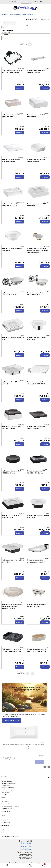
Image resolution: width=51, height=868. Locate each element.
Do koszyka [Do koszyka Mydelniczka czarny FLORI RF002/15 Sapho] (19, 533)
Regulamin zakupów (7, 781)
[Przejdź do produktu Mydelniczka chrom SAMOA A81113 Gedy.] (13, 370)
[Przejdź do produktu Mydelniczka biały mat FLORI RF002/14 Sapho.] (38, 192)
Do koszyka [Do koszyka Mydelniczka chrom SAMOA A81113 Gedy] (19, 400)
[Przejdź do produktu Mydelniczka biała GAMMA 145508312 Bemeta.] (38, 103)
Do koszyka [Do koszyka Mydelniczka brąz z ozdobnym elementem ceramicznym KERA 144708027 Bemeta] (45, 266)
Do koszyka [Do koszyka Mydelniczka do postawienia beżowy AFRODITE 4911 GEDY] (45, 667)
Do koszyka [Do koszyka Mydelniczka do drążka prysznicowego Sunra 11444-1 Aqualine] (45, 578)
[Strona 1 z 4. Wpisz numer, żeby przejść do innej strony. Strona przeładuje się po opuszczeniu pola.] (24, 44)
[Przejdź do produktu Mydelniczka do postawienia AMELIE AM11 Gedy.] (38, 592)
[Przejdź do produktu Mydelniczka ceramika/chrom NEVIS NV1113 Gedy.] (38, 281)
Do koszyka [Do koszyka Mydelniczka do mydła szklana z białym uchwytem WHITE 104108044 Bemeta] (19, 622)
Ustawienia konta (6, 822)
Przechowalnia (5, 820)
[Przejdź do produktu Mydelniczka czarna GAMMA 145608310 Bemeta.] (38, 414)
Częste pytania (5, 802)
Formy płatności (6, 786)
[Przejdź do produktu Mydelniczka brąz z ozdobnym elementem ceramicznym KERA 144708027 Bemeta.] (38, 236)
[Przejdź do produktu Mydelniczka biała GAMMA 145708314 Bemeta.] (13, 147)
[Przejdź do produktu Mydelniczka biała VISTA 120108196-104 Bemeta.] (13, 192)
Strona (21, 44)
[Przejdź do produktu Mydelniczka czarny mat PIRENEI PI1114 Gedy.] (38, 503)
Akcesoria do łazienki (29, 14)
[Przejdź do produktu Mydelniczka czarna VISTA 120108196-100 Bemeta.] (38, 459)
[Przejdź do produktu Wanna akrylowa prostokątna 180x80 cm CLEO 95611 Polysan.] (24, 732)
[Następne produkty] (28, 673)
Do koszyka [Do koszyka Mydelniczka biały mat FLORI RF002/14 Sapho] (45, 222)
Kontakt (3, 834)
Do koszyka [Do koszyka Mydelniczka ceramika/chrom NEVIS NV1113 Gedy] (45, 311)
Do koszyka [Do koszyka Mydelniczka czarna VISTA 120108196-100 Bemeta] (45, 489)
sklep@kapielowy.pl (26, 3)
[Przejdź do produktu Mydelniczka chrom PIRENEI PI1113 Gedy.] (38, 325)
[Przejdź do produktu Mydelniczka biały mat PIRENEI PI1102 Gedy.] (13, 236)
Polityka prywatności (7, 808)
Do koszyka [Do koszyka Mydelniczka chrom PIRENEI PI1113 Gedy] (45, 355)
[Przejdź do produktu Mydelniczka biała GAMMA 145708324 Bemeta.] (38, 147)
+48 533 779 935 (12, 1)
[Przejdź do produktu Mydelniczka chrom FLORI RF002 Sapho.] (13, 325)
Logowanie (4, 816)
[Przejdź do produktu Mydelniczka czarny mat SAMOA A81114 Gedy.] (13, 548)
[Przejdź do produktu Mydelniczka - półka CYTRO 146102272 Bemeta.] (38, 58)
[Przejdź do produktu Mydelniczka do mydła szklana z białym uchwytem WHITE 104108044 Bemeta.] (13, 592)
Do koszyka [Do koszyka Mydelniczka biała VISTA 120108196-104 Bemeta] (19, 222)
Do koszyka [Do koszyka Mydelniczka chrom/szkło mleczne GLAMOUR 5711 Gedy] (45, 400)
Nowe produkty (5, 792)
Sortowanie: (5, 34)
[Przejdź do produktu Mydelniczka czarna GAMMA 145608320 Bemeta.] (13, 459)
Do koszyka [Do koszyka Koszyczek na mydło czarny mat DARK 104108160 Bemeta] (19, 88)
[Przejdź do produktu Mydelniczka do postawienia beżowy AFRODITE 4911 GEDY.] (38, 637)
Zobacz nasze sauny (12, 720)
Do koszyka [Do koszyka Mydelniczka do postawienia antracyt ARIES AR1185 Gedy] (19, 667)
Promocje (4, 794)
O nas (3, 832)
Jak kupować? (5, 804)
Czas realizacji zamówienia (8, 783)
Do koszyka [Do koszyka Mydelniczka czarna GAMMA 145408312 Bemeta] (19, 444)
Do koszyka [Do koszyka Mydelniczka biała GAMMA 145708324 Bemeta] (45, 177)
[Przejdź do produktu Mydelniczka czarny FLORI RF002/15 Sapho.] (13, 503)
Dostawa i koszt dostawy (8, 788)
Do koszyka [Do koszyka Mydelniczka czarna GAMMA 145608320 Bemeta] (19, 489)
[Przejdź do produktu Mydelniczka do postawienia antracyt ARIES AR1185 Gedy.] (13, 637)
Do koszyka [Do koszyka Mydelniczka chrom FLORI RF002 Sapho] (19, 355)
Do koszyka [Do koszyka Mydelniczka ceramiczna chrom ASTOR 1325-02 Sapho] (19, 311)
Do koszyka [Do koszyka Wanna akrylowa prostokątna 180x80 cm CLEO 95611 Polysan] (40, 762)
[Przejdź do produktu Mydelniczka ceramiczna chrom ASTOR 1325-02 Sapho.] (13, 281)
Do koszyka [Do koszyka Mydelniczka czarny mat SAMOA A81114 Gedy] (19, 578)
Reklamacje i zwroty (7, 790)
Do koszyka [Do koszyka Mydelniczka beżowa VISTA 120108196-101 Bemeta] (19, 133)
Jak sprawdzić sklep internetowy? (10, 806)
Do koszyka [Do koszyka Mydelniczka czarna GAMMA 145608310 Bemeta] (45, 444)
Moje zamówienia (6, 818)
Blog (3, 830)
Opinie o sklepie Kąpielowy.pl (9, 836)
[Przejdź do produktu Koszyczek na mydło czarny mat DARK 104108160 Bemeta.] (13, 58)
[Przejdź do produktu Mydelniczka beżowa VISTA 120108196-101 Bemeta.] (13, 103)
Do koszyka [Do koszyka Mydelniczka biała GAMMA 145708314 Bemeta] (19, 177)
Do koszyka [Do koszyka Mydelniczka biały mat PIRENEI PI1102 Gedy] (19, 266)
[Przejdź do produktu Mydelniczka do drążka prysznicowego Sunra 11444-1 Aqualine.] (38, 548)
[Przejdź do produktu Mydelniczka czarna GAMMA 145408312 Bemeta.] (13, 414)
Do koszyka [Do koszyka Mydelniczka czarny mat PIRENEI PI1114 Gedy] (45, 533)
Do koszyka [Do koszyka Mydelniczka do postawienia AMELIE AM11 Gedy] (45, 622)
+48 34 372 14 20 (38, 1)
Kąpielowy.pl (5, 14)
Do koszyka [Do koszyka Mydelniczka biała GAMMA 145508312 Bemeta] (45, 133)
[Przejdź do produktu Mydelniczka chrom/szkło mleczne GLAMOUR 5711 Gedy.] (38, 370)
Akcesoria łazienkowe (16, 14)
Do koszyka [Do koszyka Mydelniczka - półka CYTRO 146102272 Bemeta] (45, 88)
